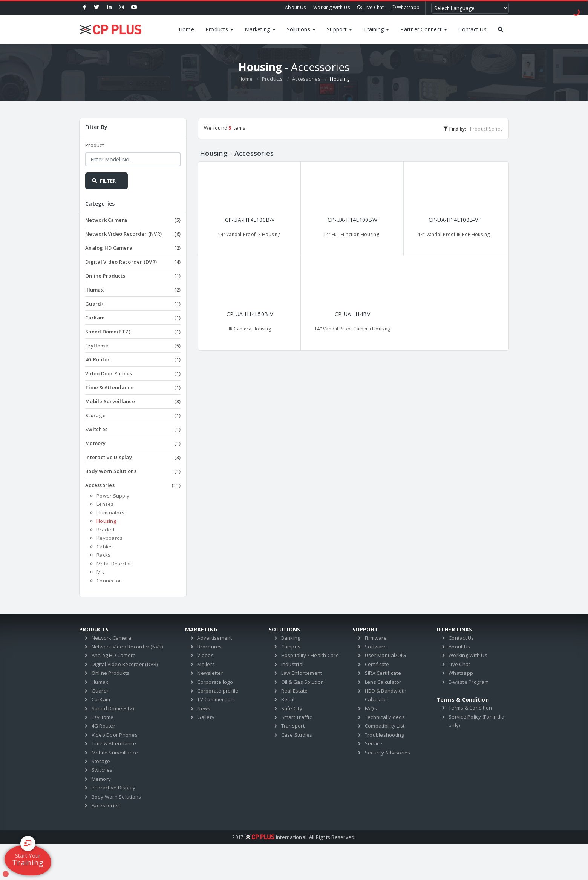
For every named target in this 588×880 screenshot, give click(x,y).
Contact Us (472, 29)
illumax (133, 290)
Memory (133, 443)
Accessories (306, 79)
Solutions (301, 29)
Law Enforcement (302, 673)
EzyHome (133, 346)
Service (374, 743)
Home (186, 29)
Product (94, 145)
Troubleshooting (384, 735)
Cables (105, 547)
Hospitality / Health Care (310, 655)
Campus (291, 647)
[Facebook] (85, 8)
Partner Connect (424, 29)
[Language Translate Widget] (470, 8)
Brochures (209, 647)
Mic (100, 572)
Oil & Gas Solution (303, 682)
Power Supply (113, 496)
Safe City (292, 708)
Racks (103, 555)
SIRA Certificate (383, 673)
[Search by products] (501, 29)
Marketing (260, 29)
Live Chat (371, 7)
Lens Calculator (383, 682)
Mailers (206, 664)
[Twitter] (96, 8)
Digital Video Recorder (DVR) (133, 262)
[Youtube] (134, 8)
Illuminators (110, 513)
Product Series (487, 129)
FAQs (371, 708)
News (204, 708)
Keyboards (109, 538)
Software (376, 647)
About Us (295, 7)
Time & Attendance (133, 387)
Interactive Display (133, 457)
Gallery (206, 717)
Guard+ (133, 304)
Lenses (105, 504)
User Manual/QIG (386, 655)
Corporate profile (218, 691)
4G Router (133, 359)
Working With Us (332, 7)
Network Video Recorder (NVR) (133, 234)
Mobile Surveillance (133, 401)
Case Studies (297, 735)
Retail (288, 699)
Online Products (133, 276)
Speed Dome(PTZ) (133, 332)
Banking (291, 638)
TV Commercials (216, 699)
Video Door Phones (133, 373)
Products (219, 29)
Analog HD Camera (133, 248)
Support (339, 29)
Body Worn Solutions (133, 471)
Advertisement (214, 638)
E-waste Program (469, 682)
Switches (133, 429)
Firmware (376, 638)
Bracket (106, 530)
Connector (109, 581)
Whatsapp (406, 7)
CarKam (133, 318)
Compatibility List (385, 726)
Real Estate (295, 691)
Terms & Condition (470, 708)
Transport (293, 726)
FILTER (103, 181)
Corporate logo (215, 682)
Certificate (377, 664)
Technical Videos (385, 717)
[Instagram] (121, 8)
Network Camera (133, 220)
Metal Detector (114, 564)
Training (376, 29)
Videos (205, 655)
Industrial (292, 664)
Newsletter (210, 673)
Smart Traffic (296, 717)
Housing (106, 521)
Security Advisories (388, 753)
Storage (133, 415)
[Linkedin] (109, 8)
